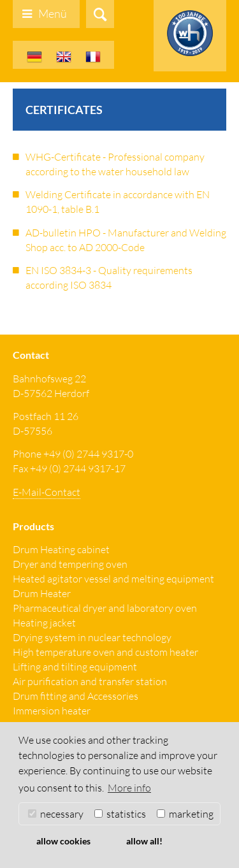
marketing (185, 814)
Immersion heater (52, 711)
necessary (56, 814)
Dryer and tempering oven (70, 564)
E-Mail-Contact (47, 492)
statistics (120, 814)
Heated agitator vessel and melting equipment (113, 579)
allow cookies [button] (63, 841)
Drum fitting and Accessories (76, 696)
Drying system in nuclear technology (92, 637)
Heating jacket (44, 623)
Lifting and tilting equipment (75, 667)
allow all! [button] (144, 841)
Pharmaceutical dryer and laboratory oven (105, 608)
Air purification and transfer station (90, 681)
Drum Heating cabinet (61, 549)
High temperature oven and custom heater (105, 652)
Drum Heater (42, 593)
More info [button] (129, 788)
